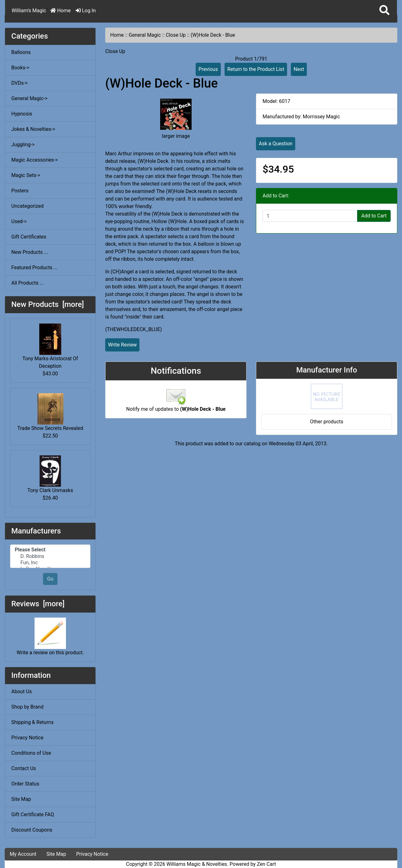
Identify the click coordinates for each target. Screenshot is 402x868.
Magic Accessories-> (35, 160)
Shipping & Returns (33, 722)
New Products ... (30, 252)
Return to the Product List (256, 69)
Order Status (25, 784)
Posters (20, 191)
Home (60, 11)
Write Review (122, 345)
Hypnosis (22, 114)
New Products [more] (48, 304)
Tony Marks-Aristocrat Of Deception (50, 346)
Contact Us (24, 768)
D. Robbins (50, 556)
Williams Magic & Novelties (197, 864)
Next (299, 69)
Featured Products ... (35, 268)
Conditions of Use (31, 753)
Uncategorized (27, 206)
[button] (384, 11)
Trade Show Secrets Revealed (50, 412)
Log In (86, 11)
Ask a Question (276, 144)
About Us (22, 691)
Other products (327, 422)
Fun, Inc (50, 563)
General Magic (145, 35)
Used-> (19, 221)
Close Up (176, 35)
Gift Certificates (29, 237)
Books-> (20, 68)
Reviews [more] (38, 604)
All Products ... (27, 283)
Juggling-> (23, 145)
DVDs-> (19, 83)
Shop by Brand (27, 707)
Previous (208, 69)
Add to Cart (374, 216)
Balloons (21, 52)
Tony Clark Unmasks (50, 474)
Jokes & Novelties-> (33, 129)
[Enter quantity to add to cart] (310, 216)
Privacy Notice (27, 738)
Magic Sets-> (26, 175)
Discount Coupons (32, 830)
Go (50, 579)
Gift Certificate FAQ (33, 814)
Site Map (21, 799)
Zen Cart (266, 864)
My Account (23, 854)
